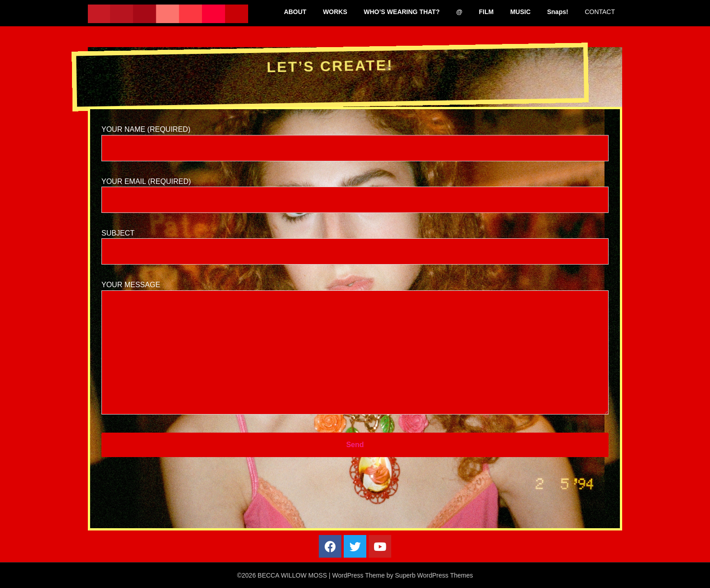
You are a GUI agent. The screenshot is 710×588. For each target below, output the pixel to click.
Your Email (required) (355, 190)
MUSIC (521, 12)
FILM (487, 12)
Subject (355, 242)
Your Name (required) (355, 138)
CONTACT (600, 12)
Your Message (355, 348)
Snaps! (558, 12)
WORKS (335, 12)
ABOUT (295, 12)
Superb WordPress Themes (434, 575)
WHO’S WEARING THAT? (402, 12)
